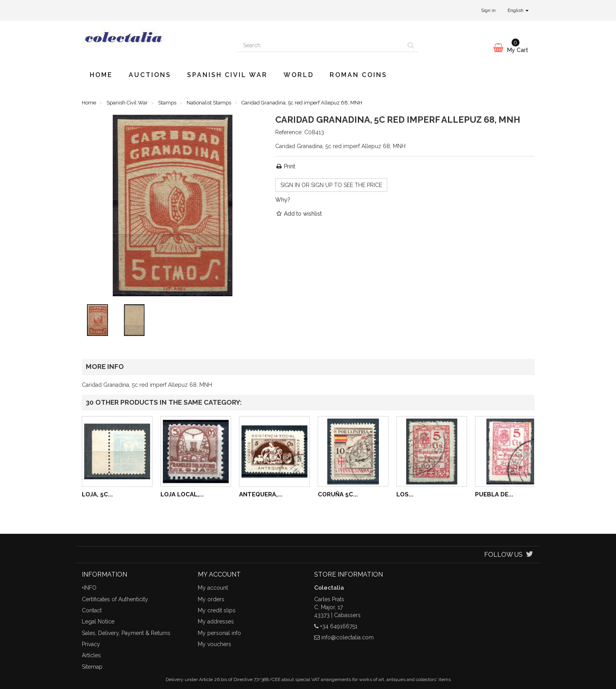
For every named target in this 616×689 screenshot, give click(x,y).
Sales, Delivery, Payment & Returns (126, 633)
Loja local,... (182, 494)
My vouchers (214, 644)
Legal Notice (98, 621)
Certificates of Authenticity (115, 599)
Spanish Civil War (227, 75)
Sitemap (92, 667)
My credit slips (217, 610)
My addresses (216, 621)
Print (285, 166)
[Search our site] (321, 45)
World (299, 75)
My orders (211, 599)
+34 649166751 (339, 626)
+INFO (89, 588)
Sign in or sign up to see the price (331, 185)
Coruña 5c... (338, 494)
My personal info (219, 633)
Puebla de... (494, 494)
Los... (405, 494)
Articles (91, 655)
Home (101, 75)
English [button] (518, 10)
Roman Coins (358, 75)
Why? (283, 200)
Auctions (150, 75)
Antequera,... (261, 494)
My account (213, 588)
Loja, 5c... (97, 494)
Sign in (488, 10)
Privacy (91, 644)
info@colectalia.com (348, 637)
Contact (92, 610)
